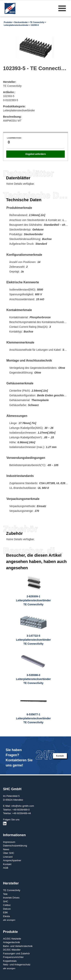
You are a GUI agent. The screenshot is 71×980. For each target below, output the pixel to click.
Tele (5, 894)
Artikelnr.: (9, 92)
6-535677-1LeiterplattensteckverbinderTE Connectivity (34, 718)
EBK (5, 912)
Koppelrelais (10, 961)
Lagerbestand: (14, 138)
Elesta (6, 916)
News (6, 849)
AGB (6, 868)
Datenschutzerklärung (15, 846)
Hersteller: (10, 82)
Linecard (8, 857)
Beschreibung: (12, 117)
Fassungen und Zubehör (16, 953)
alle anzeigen (9, 920)
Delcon (7, 909)
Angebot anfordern (35, 154)
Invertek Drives (11, 898)
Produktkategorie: (14, 106)
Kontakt (60, 756)
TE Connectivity (37, 22)
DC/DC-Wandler (12, 950)
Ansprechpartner (12, 860)
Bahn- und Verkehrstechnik (18, 946)
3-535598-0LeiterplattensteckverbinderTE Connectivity (34, 679)
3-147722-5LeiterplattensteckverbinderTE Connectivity (34, 640)
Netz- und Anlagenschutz (17, 965)
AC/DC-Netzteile (12, 939)
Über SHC (9, 853)
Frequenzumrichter (13, 957)
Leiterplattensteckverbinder (16, 25)
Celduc (7, 905)
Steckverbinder (21, 22)
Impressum (9, 842)
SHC (6, 901)
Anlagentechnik (11, 942)
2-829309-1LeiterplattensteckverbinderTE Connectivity (34, 600)
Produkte (8, 22)
